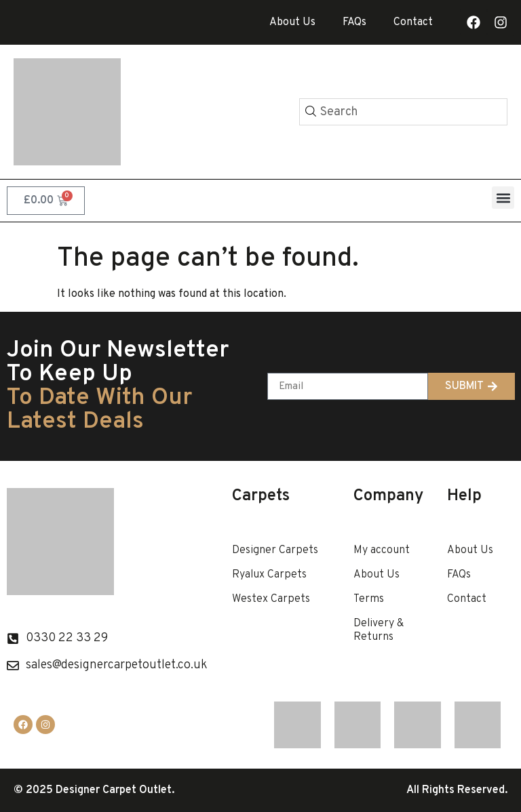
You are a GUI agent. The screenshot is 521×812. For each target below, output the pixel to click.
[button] (503, 198)
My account (382, 550)
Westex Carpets (271, 599)
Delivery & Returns (379, 630)
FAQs (354, 22)
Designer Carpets (275, 550)
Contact (413, 22)
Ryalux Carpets (269, 575)
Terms (369, 599)
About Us (292, 22)
